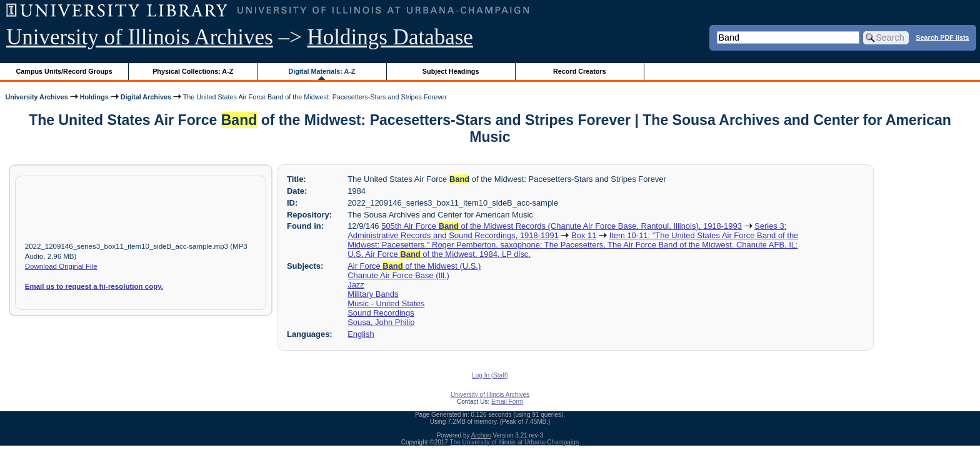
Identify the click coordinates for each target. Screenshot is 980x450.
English (361, 334)
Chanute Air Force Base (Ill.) (398, 275)
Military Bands (373, 294)
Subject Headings (451, 71)
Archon (481, 435)
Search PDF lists (942, 37)
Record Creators (580, 71)
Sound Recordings (381, 313)
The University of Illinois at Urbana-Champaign (515, 442)
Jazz (356, 285)
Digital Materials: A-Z (322, 71)
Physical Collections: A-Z (193, 71)
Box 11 (584, 235)
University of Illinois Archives (140, 37)
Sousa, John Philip (381, 322)
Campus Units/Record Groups (64, 71)
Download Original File (61, 266)
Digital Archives (146, 97)
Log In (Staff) (490, 375)
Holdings (94, 97)
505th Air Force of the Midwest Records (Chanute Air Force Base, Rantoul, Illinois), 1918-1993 (562, 226)
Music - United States (386, 303)
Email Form (507, 402)
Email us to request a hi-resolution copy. (94, 286)
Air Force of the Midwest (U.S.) (414, 266)
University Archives (36, 97)
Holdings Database (390, 37)
